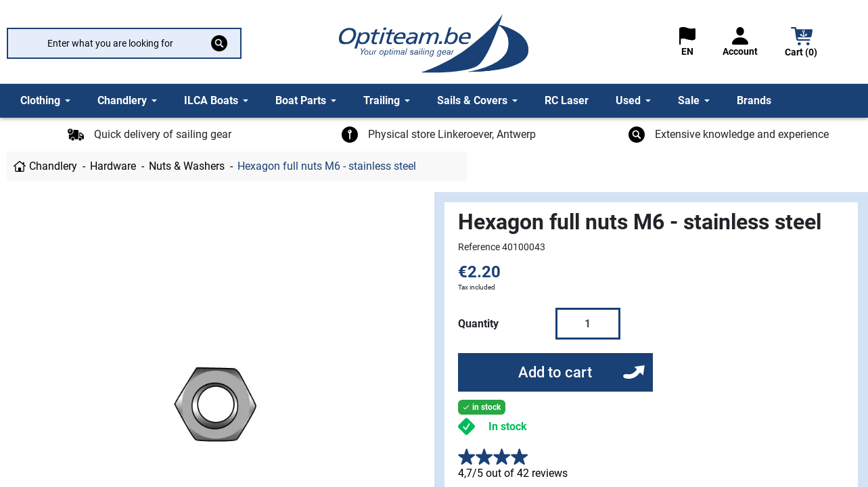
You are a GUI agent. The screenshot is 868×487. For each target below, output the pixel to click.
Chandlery (53, 166)
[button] (802, 44)
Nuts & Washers (187, 166)
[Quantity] (588, 323)
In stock (508, 426)
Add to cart (555, 372)
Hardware (113, 166)
